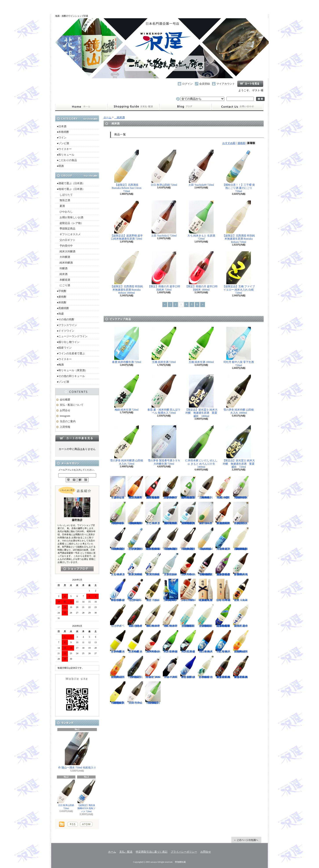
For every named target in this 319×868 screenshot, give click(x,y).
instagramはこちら (77, 569)
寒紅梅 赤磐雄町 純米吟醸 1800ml (153, 616)
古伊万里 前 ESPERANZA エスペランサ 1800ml (153, 642)
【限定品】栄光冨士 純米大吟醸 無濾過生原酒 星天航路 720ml (171, 513)
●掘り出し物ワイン (68, 342)
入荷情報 (65, 427)
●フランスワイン (67, 325)
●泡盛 (60, 314)
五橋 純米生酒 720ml (164, 345)
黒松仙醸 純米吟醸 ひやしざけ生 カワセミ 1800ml (206, 667)
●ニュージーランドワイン (72, 336)
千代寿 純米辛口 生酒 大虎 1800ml (206, 642)
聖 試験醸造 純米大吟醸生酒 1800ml (135, 565)
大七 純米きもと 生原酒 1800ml (118, 565)
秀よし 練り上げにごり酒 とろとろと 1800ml (118, 488)
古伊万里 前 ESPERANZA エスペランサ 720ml (188, 565)
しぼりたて (65, 195)
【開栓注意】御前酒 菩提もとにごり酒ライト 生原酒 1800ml (206, 616)
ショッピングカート (250, 84)
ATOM (86, 824)
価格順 (241, 143)
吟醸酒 (62, 268)
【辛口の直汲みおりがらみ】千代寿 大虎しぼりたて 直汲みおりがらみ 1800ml (223, 565)
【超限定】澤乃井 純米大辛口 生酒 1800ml (223, 539)
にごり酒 (63, 285)
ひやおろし (65, 212)
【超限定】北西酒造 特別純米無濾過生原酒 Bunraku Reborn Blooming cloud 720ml (241, 539)
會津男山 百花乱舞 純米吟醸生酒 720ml (118, 667)
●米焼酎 (62, 302)
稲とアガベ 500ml (118, 616)
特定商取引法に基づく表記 (152, 852)
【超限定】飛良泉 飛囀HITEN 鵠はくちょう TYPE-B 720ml (188, 539)
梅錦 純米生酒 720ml (127, 393)
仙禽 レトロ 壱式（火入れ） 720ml (241, 590)
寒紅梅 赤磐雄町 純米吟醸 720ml (170, 616)
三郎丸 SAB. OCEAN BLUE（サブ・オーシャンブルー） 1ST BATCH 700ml (170, 590)
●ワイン (62, 138)
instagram (185, 107)
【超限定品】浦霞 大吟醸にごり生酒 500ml (241, 513)
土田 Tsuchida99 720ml (201, 168)
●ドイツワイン (66, 331)
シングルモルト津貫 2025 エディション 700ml (188, 590)
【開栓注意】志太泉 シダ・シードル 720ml (170, 565)
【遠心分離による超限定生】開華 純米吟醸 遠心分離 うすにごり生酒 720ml (223, 616)
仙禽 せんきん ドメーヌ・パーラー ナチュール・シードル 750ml (206, 513)
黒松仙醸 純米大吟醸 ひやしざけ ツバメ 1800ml (188, 667)
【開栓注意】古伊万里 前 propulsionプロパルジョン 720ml (170, 488)
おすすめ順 (229, 143)
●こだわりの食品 (67, 160)
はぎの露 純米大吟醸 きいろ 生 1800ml (118, 642)
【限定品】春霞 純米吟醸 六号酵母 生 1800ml (135, 488)
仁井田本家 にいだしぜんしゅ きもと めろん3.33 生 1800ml (201, 447)
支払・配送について (133, 107)
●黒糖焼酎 (63, 308)
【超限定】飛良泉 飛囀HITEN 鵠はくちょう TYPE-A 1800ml (118, 539)
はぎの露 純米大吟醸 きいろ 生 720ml (135, 642)
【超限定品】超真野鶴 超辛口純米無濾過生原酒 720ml (127, 220)
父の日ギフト (66, 240)
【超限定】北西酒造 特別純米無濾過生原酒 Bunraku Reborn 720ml (239, 222)
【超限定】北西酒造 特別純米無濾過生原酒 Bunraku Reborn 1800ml (127, 273)
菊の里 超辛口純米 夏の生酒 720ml (241, 616)
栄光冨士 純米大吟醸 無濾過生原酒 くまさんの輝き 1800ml (223, 667)
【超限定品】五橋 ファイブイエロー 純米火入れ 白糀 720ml (239, 273)
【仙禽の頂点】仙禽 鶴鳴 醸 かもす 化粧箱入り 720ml (206, 590)
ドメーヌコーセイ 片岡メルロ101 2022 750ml (170, 667)
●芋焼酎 (62, 291)
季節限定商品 (66, 229)
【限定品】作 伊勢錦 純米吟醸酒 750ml (135, 667)
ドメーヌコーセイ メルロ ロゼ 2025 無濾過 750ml (153, 667)
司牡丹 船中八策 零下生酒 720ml (239, 347)
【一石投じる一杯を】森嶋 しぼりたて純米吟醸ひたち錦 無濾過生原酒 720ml (153, 488)
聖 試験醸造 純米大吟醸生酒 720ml (153, 565)
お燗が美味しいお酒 (70, 217)
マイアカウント (226, 84)
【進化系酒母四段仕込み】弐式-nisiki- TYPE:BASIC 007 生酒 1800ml (206, 565)
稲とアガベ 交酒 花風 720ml (135, 590)
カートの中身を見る (77, 438)
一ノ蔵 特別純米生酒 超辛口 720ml (188, 642)
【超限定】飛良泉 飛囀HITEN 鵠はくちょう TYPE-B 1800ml (170, 539)
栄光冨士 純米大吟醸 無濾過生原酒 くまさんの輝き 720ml (241, 667)
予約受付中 (65, 246)
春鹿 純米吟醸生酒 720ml (127, 345)
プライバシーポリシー (184, 852)
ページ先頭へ (246, 840)
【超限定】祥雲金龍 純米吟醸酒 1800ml (153, 693)
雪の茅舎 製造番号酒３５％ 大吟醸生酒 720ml (164, 445)
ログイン (187, 84)
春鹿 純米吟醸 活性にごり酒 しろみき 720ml (223, 488)
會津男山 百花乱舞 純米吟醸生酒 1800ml (241, 642)
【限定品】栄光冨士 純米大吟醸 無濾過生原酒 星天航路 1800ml (188, 513)
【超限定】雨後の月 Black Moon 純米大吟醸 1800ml (241, 488)
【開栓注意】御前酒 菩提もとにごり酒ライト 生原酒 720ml (188, 616)
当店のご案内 (68, 421)
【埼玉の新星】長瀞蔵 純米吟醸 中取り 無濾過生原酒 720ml (153, 539)
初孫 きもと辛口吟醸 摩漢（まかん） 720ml (135, 616)
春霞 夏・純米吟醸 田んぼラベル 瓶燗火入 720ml (164, 394)
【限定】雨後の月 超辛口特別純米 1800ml (201, 271)
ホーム (81, 107)
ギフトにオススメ (69, 234)
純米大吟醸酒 (66, 251)
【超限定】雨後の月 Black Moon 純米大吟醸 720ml (118, 513)
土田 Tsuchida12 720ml (164, 219)
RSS (73, 824)
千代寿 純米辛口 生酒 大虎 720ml (223, 642)
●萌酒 (60, 166)
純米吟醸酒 (65, 263)
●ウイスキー (64, 149)
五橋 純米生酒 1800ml (201, 345)
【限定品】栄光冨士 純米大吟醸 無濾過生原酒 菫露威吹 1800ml (201, 396)
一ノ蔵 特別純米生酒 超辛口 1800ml (170, 642)
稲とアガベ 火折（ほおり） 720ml (153, 590)
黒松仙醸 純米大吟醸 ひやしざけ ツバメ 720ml (118, 590)
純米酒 (62, 274)
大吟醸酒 (63, 257)
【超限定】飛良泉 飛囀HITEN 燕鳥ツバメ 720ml (86, 796)
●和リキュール (66, 155)
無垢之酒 (63, 200)
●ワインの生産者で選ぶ (71, 353)
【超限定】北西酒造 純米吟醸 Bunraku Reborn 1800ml (206, 488)
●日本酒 (62, 126)
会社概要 (65, 400)
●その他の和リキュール (71, 376)
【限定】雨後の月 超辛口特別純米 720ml (164, 271)
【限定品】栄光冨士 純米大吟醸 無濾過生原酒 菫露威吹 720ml (239, 447)
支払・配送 (126, 852)
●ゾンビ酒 (63, 143)
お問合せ (237, 107)
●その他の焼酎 (66, 319)
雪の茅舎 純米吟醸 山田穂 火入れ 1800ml (239, 394)
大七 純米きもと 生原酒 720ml (201, 220)
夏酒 (61, 206)
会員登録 (205, 84)
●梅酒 (60, 365)
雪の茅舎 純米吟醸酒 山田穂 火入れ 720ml (127, 445)
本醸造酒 (63, 280)
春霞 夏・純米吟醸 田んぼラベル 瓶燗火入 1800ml (241, 565)
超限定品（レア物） (70, 223)
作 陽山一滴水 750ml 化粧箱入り (77, 751)
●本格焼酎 (63, 132)
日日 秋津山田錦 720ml (66, 795)
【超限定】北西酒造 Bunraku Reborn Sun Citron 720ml (127, 171)
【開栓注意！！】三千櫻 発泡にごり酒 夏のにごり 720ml (239, 171)
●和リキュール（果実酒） (72, 370)
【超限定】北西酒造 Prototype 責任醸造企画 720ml (118, 693)
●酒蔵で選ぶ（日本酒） (71, 183)
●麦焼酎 (62, 297)
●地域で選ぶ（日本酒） (71, 189)
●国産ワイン (64, 348)
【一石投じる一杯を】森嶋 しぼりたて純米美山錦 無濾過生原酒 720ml (188, 488)
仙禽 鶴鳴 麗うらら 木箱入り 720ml (223, 590)
